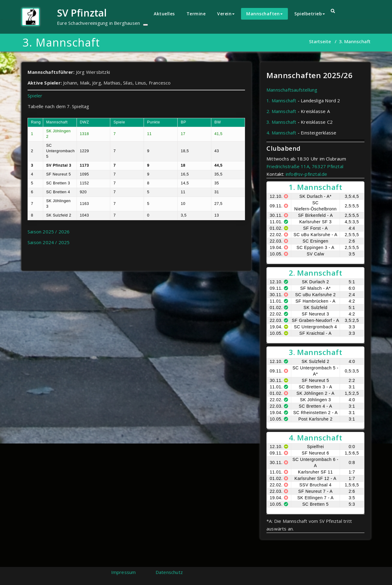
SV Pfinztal (82, 13)
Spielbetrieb (310, 14)
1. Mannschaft (281, 100)
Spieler (35, 96)
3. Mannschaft (281, 122)
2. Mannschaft (281, 111)
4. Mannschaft (281, 133)
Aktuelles (164, 14)
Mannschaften (264, 14)
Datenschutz (169, 572)
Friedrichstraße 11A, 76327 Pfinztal (305, 166)
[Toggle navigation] (145, 25)
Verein (226, 14)
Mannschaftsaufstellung (292, 90)
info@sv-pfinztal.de (307, 174)
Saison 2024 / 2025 (49, 242)
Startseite (320, 41)
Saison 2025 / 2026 (49, 232)
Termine (196, 14)
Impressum (124, 572)
